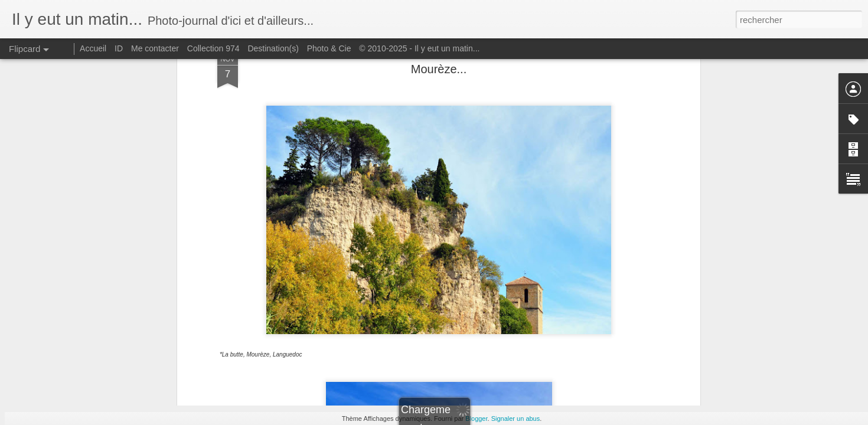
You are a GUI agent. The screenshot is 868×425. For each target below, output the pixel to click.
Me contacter (155, 48)
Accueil (93, 48)
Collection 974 (213, 48)
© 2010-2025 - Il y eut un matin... (419, 48)
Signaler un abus (516, 419)
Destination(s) (273, 48)
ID (119, 48)
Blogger (476, 419)
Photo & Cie (329, 48)
